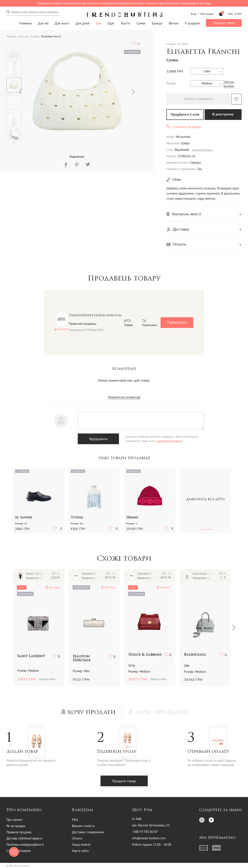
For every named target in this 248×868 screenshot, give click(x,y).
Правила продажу (19, 832)
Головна (11, 36)
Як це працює (16, 826)
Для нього (62, 23)
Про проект (14, 820)
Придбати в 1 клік (185, 115)
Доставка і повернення (88, 832)
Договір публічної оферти (24, 838)
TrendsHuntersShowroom (95, 315)
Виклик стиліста (83, 826)
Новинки (25, 23)
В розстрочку (223, 114)
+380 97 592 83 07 (145, 832)
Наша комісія (81, 845)
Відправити (98, 439)
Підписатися (177, 322)
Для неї (43, 23)
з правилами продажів (169, 441)
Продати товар (224, 23)
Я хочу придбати (158, 713)
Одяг (111, 23)
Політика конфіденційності (25, 845)
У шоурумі (192, 23)
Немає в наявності (198, 99)
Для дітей (82, 23)
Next (133, 92)
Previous (20, 92)
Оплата (77, 838)
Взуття (126, 23)
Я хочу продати (88, 713)
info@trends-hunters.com (149, 838)
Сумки (141, 23)
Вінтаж (174, 23)
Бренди (157, 23)
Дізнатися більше (202, 150)
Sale (98, 23)
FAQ (75, 820)
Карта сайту (80, 851)
